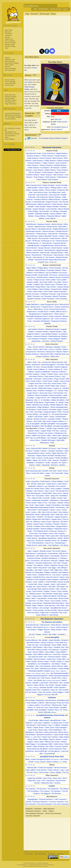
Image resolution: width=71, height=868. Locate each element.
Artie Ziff (54, 695)
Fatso (47, 496)
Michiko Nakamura (57, 405)
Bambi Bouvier (52, 227)
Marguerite (29, 400)
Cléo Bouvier (30, 234)
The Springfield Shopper (13, 117)
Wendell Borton (55, 720)
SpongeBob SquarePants (47, 538)
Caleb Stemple (40, 207)
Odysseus (56, 522)
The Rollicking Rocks (41, 531)
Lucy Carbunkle (49, 486)
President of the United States (44, 526)
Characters (9, 34)
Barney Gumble (64, 582)
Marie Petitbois (45, 289)
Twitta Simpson (51, 177)
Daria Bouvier (53, 234)
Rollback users (10, 59)
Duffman (41, 703)
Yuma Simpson (41, 179)
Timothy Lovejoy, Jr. (57, 661)
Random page (10, 44)
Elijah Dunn (59, 570)
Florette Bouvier (33, 243)
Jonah (31, 505)
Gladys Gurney (39, 280)
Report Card (47, 737)
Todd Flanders (42, 725)
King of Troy (49, 543)
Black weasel (44, 720)
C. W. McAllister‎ (44, 400)
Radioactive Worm (61, 529)
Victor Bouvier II (38, 257)
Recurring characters (45, 804)
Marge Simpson (56, 630)
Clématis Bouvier (62, 231)
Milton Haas (55, 386)
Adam (28, 481)
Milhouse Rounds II (45, 204)
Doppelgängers (33, 799)
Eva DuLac (63, 273)
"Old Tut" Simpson (34, 172)
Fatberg (47, 572)
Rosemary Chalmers (59, 372)
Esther (39, 381)
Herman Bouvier (61, 246)
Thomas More (53, 598)
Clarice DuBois (44, 188)
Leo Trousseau (46, 296)
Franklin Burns (43, 312)
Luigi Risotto (44, 683)
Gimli (35, 582)
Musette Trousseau (34, 299)
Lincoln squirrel (49, 458)
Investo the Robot (38, 473)
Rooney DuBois (51, 190)
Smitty (65, 762)
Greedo (60, 498)
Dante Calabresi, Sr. (56, 369)
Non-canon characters (61, 804)
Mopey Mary (58, 594)
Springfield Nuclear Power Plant (52, 757)
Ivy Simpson (45, 168)
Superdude (46, 465)
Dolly (66, 451)
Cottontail (51, 451)
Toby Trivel (63, 613)
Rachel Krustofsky (55, 395)
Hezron (63, 386)
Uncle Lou (53, 262)
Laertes (52, 510)
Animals (28, 802)
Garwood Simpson (34, 163)
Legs (62, 770)
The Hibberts (64, 789)
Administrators (10, 61)
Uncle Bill (60, 365)
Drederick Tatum (53, 710)
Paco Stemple (33, 211)
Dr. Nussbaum (31, 410)
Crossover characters (56, 802)
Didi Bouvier (63, 234)
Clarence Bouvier (48, 231)
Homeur (34, 388)
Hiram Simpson (61, 163)
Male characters (49, 809)
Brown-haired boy (56, 749)
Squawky (54, 463)
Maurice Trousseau (60, 296)
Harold (47, 386)
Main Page (8, 30)
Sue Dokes (38, 570)
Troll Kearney (60, 507)
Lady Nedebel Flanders (49, 334)
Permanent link (10, 102)
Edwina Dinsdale (48, 185)
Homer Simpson (32, 165)
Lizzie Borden (55, 556)
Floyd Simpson (38, 161)
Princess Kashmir (54, 657)
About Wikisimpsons (41, 854)
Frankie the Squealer (45, 768)
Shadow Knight (39, 536)
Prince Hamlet (31, 503)
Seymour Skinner (55, 739)
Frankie (56, 381)
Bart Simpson (38, 627)
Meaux (38, 515)
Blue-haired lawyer (33, 643)
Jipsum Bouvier (57, 248)
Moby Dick (60, 515)
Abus (30, 347)
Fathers (51, 811)
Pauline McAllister (62, 458)
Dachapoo (60, 451)
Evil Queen (40, 496)
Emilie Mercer (39, 402)
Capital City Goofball (34, 778)
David (60, 471)
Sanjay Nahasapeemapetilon (59, 676)
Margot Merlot (41, 287)
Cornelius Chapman (32, 374)
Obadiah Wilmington (48, 440)
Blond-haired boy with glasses (38, 749)
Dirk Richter (38, 417)
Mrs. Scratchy (60, 533)
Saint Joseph (40, 505)
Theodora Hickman (41, 199)
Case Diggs (52, 568)
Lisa (30, 80)
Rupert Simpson (46, 175)
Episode (34, 138)
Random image (10, 46)
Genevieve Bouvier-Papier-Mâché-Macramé (50, 260)
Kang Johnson (42, 770)
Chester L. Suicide (45, 428)
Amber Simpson (47, 156)
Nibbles (29, 460)
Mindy (61, 402)
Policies (7, 58)
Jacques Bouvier (44, 248)
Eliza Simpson (58, 158)
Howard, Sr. (58, 388)
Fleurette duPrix (42, 277)
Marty (33, 700)
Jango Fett (54, 496)
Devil (65, 778)
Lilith (39, 512)
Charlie (43, 374)
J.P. (55, 391)
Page (27, 14)
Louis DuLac (31, 277)
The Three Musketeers (36, 543)
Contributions (43, 9)
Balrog (64, 551)
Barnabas (49, 347)
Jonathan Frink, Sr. (45, 575)
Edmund (28, 572)
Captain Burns (51, 484)
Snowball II (31, 463)
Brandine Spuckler (46, 687)
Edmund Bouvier (31, 236)
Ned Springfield (62, 424)
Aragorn (36, 551)
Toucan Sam (33, 533)
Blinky (28, 759)
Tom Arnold (56, 551)
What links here (10, 95)
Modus (66, 352)
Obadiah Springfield (32, 426)
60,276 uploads (10, 82)
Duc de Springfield (33, 424)
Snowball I (64, 460)
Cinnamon (29, 451)
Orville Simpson (48, 172)
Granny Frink (65, 381)
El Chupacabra (38, 572)
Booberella (40, 700)
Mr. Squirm (63, 463)
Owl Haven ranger (55, 410)
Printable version (11, 100)
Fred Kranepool (43, 510)
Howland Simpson (60, 165)
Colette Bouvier (42, 234)
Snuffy (48, 463)
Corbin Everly (47, 381)
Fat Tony (55, 431)
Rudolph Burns (48, 314)
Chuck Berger (33, 720)
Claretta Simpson (61, 156)
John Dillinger (62, 568)
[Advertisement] (12, 185)
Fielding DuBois (56, 188)
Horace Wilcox (35, 440)
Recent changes (10, 43)
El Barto (52, 627)
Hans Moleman (45, 666)
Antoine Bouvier (57, 224)
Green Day (47, 384)
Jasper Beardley (54, 640)
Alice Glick (31, 650)
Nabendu (63, 671)
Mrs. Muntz (35, 669)
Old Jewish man (34, 678)
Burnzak (54, 561)
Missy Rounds (58, 204)
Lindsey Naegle (64, 669)
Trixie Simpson (39, 177)
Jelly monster (61, 584)
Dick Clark (53, 471)
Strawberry (46, 690)
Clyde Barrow (42, 553)
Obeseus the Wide (47, 354)
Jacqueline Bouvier (32, 625)
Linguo (48, 473)
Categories (29, 809)
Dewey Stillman (40, 216)
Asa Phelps (38, 412)
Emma (65, 471)
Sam (61, 683)
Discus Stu (31, 541)
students (47, 718)
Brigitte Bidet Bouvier (60, 229)
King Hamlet (65, 500)
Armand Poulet (56, 289)
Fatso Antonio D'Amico (52, 376)
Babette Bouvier (40, 227)
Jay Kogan (61, 587)
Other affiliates (10, 139)
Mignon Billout (31, 268)
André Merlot (30, 287)
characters (52, 619)
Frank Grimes (57, 384)
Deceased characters (52, 147)
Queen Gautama (53, 579)
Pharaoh (56, 524)
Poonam (28, 673)
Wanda (64, 742)
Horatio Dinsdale (61, 185)
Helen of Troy (42, 503)
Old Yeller (64, 522)
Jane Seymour (50, 605)
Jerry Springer (44, 608)
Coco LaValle (61, 280)
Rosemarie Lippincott (42, 319)
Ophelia (29, 524)
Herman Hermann (60, 768)
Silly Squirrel (64, 536)
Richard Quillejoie (47, 529)
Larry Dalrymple (45, 645)
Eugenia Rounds (52, 202)
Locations (8, 35)
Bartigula (57, 347)
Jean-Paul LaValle (46, 282)
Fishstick (54, 572)
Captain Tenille (46, 431)
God (43, 781)
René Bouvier (37, 255)
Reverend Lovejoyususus (46, 352)
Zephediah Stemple (42, 214)
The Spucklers (56, 791)
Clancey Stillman (56, 214)
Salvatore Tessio (51, 541)
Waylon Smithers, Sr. (59, 421)
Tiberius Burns (59, 314)
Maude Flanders (56, 332)
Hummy (39, 458)
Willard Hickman (54, 199)
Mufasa (28, 519)
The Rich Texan (32, 772)
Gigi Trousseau (62, 294)
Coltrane (44, 451)
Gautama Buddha (47, 367)
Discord (7, 67)
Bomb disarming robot (33, 471)
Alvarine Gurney (55, 277)
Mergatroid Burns (35, 314)
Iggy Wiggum (63, 438)
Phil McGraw (62, 596)
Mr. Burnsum (45, 561)
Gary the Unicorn (52, 577)
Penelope (49, 524)
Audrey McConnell (51, 732)
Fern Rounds (64, 202)
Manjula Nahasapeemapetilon (37, 676)
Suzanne (28, 610)
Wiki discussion (10, 70)
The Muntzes (56, 793)
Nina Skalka (43, 739)
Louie (67, 770)
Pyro (46, 707)
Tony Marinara (47, 594)
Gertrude (46, 498)
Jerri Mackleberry (44, 664)
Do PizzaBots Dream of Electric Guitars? (53, 138)
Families (52, 786)
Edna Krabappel (54, 339)
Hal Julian (52, 587)
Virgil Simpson (62, 177)
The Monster (49, 517)
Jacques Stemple (38, 209)
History (53, 14)
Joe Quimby (38, 680)
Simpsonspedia (10, 119)
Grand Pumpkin (51, 582)
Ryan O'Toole (46, 522)
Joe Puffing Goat (54, 192)
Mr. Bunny (52, 448)
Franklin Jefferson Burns (58, 312)
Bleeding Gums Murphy (41, 405)
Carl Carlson (65, 759)
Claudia (37, 451)
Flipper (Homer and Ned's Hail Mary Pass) (51, 456)
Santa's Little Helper (50, 634)
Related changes (11, 97)
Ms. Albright (43, 640)
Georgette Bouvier (47, 246)
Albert (29, 362)
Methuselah (46, 515)
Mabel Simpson (50, 170)
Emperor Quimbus (43, 356)
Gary (67, 647)
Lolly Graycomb (54, 195)
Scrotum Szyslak (51, 610)
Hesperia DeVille (31, 275)
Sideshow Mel (57, 705)
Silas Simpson (58, 175)
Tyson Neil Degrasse (33, 493)
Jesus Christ (64, 374)
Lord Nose (46, 341)
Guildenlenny (54, 500)
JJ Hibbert (57, 725)
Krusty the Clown (63, 703)
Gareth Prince (56, 678)
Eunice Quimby (33, 414)
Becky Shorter (33, 739)
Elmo (28, 381)
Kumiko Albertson (32, 640)
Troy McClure (46, 705)
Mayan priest (37, 596)
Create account (56, 9)
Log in (65, 9)
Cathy (47, 489)
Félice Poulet (38, 292)
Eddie (59, 645)
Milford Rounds (31, 204)
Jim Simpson (55, 168)
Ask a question (10, 41)
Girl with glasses (54, 751)
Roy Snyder (50, 685)
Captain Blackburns (32, 304)
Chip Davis (38, 379)
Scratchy (57, 783)
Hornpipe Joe (31, 587)
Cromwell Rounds (38, 202)
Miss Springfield (41, 710)
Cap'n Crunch (49, 491)
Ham (50, 725)
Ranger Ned (37, 519)
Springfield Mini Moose (59, 608)
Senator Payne (39, 524)
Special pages (10, 98)
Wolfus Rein (55, 356)
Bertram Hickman (55, 197)
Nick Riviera (54, 683)
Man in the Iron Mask (50, 512)
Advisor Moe (31, 517)
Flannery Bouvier (62, 241)
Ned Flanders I (64, 572)
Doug (54, 645)
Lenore (34, 512)
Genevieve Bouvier (34, 558)
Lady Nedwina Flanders (36, 329)
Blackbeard (30, 556)
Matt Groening (51, 703)
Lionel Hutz (57, 654)
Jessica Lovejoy (43, 661)
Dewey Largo (43, 730)
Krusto (29, 591)
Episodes (8, 32)
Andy (35, 362)
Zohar (52, 443)
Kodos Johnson (53, 770)
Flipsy (28, 473)
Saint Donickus (48, 379)
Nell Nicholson (31, 735)
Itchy (39, 781)
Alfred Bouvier (31, 224)
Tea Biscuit (40, 541)
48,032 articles (10, 80)
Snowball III (40, 463)
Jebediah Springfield (48, 424)
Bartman (46, 627)
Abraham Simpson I (34, 156)
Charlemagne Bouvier (33, 231)
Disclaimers (52, 854)
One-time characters (33, 816)
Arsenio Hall (33, 584)
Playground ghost (50, 412)
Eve (33, 496)
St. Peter (40, 601)
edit (34, 75)
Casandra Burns (48, 307)
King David (42, 568)
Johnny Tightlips (56, 772)
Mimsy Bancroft (57, 362)
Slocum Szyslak (64, 610)
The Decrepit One (62, 491)
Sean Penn (32, 601)
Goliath (53, 498)
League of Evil (41, 398)
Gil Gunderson (54, 650)
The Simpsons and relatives (52, 622)
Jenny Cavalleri (56, 489)
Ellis (68, 379)
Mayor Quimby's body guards (51, 680)
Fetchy (48, 453)
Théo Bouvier (48, 255)
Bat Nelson (46, 519)
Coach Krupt (32, 730)
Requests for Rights (12, 63)
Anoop (53, 671)
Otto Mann (39, 732)
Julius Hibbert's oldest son (42, 654)
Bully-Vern (41, 484)
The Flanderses (53, 789)
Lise (48, 398)
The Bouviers (42, 789)
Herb (33, 458)
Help (6, 48)
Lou (68, 659)
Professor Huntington (45, 391)
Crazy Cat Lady (32, 645)
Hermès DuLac (64, 275)
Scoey (51, 533)
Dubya (30, 687)
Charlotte (66, 489)
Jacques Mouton (63, 287)
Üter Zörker (50, 746)
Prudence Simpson (33, 175)
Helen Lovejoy (31, 661)
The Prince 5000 (57, 473)
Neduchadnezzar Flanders (58, 336)
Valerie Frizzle (37, 498)
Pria (33, 673)
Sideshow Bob (32, 768)
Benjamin (65, 640)
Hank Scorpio (44, 772)
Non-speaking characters (35, 813)
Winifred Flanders (57, 341)
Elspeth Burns (32, 312)
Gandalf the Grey (39, 577)
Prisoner (66, 412)
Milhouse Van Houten (52, 742)
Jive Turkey (28, 82)
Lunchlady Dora (57, 723)
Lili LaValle (57, 282)
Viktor (49, 436)
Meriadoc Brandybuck (49, 558)
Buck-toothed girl (41, 751)
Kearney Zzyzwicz (61, 746)
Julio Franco (48, 647)
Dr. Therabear (63, 541)
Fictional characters (46, 799)
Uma (48, 673)
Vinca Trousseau (61, 299)
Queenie (55, 460)
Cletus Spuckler (60, 687)
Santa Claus (57, 778)
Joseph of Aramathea (53, 505)
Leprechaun (50, 781)
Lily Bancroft (46, 362)
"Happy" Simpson (48, 163)
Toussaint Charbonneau (44, 563)
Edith (66, 570)
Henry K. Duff (48, 570)
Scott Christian (32, 703)
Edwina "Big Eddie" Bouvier (48, 236)
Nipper (35, 460)
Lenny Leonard (40, 762)
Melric (34, 598)
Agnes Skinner (39, 685)
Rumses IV (62, 531)
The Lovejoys (45, 791)
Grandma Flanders (42, 332)
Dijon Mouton (51, 287)
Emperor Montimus (32, 354)
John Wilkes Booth (42, 556)
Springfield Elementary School (48, 715)
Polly (49, 460)
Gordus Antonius (39, 347)
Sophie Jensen (38, 728)
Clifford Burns (38, 309)
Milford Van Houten (39, 436)
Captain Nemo (56, 519)
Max (36, 400)
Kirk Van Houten (31, 692)
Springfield (55, 637)
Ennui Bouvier (44, 238)
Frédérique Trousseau (48, 294)
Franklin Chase (53, 374)
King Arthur (35, 481)
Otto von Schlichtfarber (38, 438)
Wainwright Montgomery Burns (37, 316)
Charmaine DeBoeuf (54, 270)
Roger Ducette (60, 379)
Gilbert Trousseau (33, 296)
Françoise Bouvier (60, 243)
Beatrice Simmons (40, 419)
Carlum (35, 349)
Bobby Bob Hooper (45, 388)
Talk (35, 9)
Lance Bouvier (38, 250)
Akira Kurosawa (39, 659)
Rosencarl (53, 531)
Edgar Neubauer (43, 407)
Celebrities (52, 698)
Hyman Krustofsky (41, 395)
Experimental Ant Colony (36, 453)
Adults (45, 811)
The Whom (64, 545)
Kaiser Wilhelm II (42, 615)
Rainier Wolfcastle (44, 712)
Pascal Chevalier (55, 268)
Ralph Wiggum (31, 744)
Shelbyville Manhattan (59, 398)
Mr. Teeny (64, 710)
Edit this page (45, 14)
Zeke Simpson (53, 179)
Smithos (35, 608)
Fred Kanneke (58, 393)
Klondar (63, 589)
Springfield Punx (10, 132)
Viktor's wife (57, 436)
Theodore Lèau (61, 284)
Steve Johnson (42, 587)
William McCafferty (58, 400)
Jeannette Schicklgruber (42, 321)
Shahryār (29, 419)
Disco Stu (58, 119)
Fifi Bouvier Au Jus (48, 241)
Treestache (54, 613)
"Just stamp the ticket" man (37, 657)
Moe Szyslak (64, 690)
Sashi (43, 673)
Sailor (46, 417)
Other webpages (10, 68)
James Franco (32, 575)
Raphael (35, 683)
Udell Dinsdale (32, 188)
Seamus (40, 605)
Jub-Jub (32, 634)
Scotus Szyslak (38, 610)
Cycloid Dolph (47, 493)
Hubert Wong (58, 744)
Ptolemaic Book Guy (62, 354)
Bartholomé (36, 365)
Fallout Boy (32, 781)
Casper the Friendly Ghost (34, 489)
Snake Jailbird (30, 770)
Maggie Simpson (44, 630)
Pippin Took (44, 613)
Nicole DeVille (43, 275)
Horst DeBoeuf (39, 273)
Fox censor (57, 575)
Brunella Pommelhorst (45, 735)
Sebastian (29, 536)
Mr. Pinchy (43, 460)
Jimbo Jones (50, 728)
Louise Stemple (51, 209)
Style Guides (9, 65)
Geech (28, 458)
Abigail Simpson (62, 153)
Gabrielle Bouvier (33, 246)
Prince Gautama (40, 579)
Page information (11, 104)
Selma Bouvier (56, 625)
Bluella (45, 448)
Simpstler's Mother (54, 419)
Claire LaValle (51, 280)
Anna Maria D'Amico (36, 376)
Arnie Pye (40, 707)
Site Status (60, 854)
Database (46, 723)
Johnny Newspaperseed (59, 407)
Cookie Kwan (51, 659)
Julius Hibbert (50, 652)
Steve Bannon (31, 553)
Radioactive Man (47, 783)
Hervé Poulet (48, 292)
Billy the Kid (64, 553)
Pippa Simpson (60, 172)
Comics (7, 37)
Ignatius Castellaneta (43, 372)
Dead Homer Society (12, 134)
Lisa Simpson (32, 630)
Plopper (38, 634)
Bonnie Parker (64, 598)
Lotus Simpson (38, 170)
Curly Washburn (54, 545)
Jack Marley (56, 664)
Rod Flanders (31, 725)
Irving (40, 584)
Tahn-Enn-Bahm (33, 613)
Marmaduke (30, 515)
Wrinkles (62, 465)
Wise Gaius (43, 349)
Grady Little (61, 659)
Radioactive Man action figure (54, 603)
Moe (66, 515)
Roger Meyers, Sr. (51, 402)
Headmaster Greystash (40, 500)
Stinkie (60, 538)
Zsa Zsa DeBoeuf (52, 273)
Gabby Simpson (50, 161)
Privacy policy (29, 854)
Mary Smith (47, 421)
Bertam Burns (36, 307)
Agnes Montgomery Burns (49, 304)
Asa (39, 362)
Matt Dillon (30, 570)
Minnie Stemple (64, 209)
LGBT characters (60, 799)
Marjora (59, 352)
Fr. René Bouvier (46, 243)
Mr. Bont (37, 367)
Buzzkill (45, 471)
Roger (30, 531)
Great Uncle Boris (48, 153)
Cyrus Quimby (56, 601)
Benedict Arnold (45, 551)
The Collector (38, 565)
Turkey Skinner (32, 538)
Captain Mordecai (61, 517)
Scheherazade (60, 417)
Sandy (52, 417)
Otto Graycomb (42, 197)
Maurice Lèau (50, 284)
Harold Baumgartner (48, 365)
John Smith (37, 421)
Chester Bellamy (57, 481)
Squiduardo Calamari (35, 486)
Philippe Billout (43, 268)
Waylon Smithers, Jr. (54, 762)
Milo (37, 666)
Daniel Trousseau (60, 292)
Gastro (62, 577)
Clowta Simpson (32, 158)
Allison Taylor (39, 742)
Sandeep (38, 673)
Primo (60, 412)
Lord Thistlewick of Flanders (37, 339)
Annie (28, 448)
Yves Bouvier (50, 257)
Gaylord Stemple (53, 207)
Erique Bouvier (55, 238)
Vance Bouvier (59, 255)
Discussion (34, 14)
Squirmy (32, 465)
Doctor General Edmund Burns (55, 309)
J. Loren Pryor (36, 737)
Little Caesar (62, 484)
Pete (32, 412)
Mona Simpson (62, 170)
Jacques (46, 584)
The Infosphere (10, 136)
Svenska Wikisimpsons (13, 113)
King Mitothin (42, 598)
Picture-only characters (53, 813)
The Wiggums (46, 793)
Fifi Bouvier (36, 241)
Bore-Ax (64, 556)
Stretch (66, 538)
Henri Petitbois (33, 289)
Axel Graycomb (42, 195)
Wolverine (54, 465)
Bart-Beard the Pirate (33, 153)
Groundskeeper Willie (45, 744)
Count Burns (35, 561)
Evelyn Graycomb (55, 316)
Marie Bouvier (45, 253)
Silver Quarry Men (52, 536)
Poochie (30, 526)
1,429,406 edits (10, 83)
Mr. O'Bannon (35, 522)
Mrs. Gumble (39, 386)
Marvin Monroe (57, 666)
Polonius (64, 524)
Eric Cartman (61, 486)
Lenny (58, 510)
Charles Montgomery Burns (41, 759)
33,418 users (9, 85)
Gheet (58, 671)
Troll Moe (40, 517)
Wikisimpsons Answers (13, 115)
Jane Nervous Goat (40, 192)
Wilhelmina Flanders (53, 329)
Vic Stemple (54, 211)
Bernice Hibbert (38, 652)
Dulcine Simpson (45, 158)
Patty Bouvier (45, 625)
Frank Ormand (42, 410)
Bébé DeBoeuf (40, 270)
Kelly (58, 589)
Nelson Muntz (63, 732)
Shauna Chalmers (47, 643)
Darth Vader (42, 545)
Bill (27, 700)
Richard (55, 737)
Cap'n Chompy (62, 448)
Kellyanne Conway (57, 565)
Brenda (34, 484)
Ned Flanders (38, 647)
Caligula (61, 561)
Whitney (36, 687)
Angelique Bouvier (44, 224)
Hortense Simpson (46, 165)
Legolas (47, 591)
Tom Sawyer (43, 533)
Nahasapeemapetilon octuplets (39, 671)
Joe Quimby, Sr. (45, 414)
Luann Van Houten (45, 692)
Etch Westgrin (52, 438)
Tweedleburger (60, 543)
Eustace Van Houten (46, 433)
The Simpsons (31, 789)
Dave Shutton (54, 707)
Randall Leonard (35, 594)
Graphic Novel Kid (35, 384)
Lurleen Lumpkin (34, 705)
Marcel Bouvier (50, 250)
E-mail (66, 723)
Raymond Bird (36, 448)
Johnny (61, 391)
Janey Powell (59, 735)
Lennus (51, 349)
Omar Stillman (51, 218)
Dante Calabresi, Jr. (40, 369)
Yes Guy (47, 695)
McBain (54, 712)
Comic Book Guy (61, 643)
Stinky (38, 465)
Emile (33, 381)
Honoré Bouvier (31, 248)
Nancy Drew (57, 493)
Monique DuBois (38, 190)
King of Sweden (59, 428)
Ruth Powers (46, 678)
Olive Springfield (46, 426)
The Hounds (55, 759)
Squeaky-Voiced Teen (33, 690)
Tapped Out (9, 39)
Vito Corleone (39, 491)
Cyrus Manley (63, 512)
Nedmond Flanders (40, 336)
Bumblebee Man (63, 700)
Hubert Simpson (33, 168)
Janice (53, 584)
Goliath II (41, 582)
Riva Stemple (44, 211)
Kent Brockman (51, 700)
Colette (47, 565)
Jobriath (60, 503)
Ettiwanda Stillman (54, 216)
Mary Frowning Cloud (34, 185)
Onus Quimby (37, 603)
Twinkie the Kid (31, 545)
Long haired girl (50, 754)
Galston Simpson (63, 161)
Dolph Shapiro (64, 737)
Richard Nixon (61, 781)
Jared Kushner (37, 591)
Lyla (52, 319)
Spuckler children (61, 685)
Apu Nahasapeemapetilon (60, 673)
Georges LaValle (32, 282)
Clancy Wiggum (58, 692)
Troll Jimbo (52, 503)
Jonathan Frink (59, 647)
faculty (62, 715)
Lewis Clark (38, 723)
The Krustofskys (33, 791)
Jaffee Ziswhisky (39, 746)
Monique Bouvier (57, 253)
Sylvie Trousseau (48, 299)
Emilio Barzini (45, 481)
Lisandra (58, 349)
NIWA (7, 137)
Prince (47, 601)
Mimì (53, 515)
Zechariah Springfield (61, 426)
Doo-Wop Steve (32, 428)
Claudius (29, 491)
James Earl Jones (46, 393)
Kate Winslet (54, 615)
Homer (28, 388)
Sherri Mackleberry (55, 730)
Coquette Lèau (43, 262)
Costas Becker (53, 553)
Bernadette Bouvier (45, 229)
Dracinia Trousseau (32, 294)
